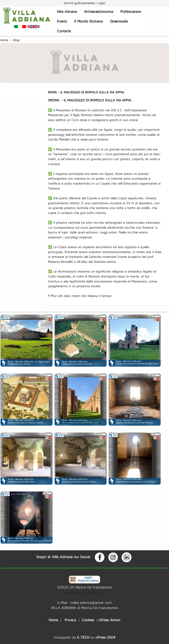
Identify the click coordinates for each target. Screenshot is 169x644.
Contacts (64, 31)
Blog (17, 40)
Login (102, 3)
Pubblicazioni (131, 12)
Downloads (119, 21)
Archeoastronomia (99, 12)
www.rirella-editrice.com (85, 592)
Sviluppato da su (84, 637)
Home (4, 40)
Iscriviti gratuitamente (80, 3)
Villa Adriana (67, 12)
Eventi (62, 21)
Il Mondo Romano (89, 21)
